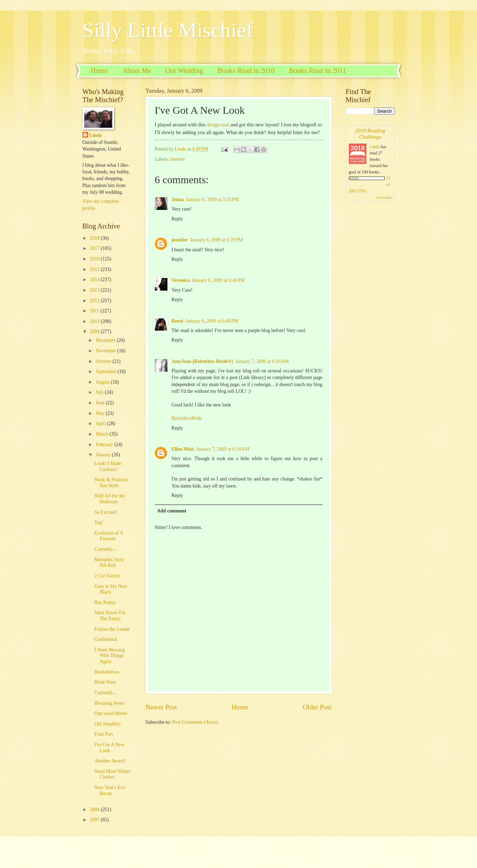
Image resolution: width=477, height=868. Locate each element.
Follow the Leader (112, 629)
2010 (95, 321)
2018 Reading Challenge (370, 134)
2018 (95, 238)
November (106, 351)
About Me (137, 71)
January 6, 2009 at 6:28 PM (216, 240)
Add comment (171, 511)
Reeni (178, 321)
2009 (95, 332)
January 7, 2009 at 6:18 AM (223, 449)
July (100, 392)
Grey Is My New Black (111, 589)
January (104, 455)
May (101, 413)
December (106, 340)
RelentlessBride (187, 418)
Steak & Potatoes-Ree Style (112, 483)
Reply (177, 219)
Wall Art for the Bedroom (110, 499)
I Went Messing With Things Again (110, 656)
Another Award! (110, 761)
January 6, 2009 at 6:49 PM (212, 321)
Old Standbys (108, 724)
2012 (95, 301)
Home (100, 71)
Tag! (99, 522)
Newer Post (161, 707)
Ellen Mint (183, 449)
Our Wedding (184, 71)
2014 (95, 280)
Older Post (317, 707)
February (105, 445)
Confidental (106, 639)
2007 (95, 820)
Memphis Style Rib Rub (109, 563)
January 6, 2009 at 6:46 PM (218, 280)
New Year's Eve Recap (110, 790)
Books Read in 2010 (246, 71)
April (101, 423)
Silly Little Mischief (168, 30)
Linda (96, 135)
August (103, 382)
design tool (218, 125)
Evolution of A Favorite (109, 536)
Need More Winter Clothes (112, 774)
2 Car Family (107, 576)
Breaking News (109, 703)
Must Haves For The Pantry (110, 616)
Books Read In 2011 (317, 71)
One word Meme (111, 713)
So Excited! (106, 512)
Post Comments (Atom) (195, 722)
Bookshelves (107, 672)
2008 (95, 810)
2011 (95, 311)
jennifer (180, 240)
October (104, 361)
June (101, 403)
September (106, 372)
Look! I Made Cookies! (108, 466)
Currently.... (106, 549)
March (102, 434)
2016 (95, 259)
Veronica (181, 280)
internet (178, 159)
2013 (95, 290)
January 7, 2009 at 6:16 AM (262, 361)
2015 (95, 269)
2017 (95, 248)
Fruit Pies (104, 734)
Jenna (178, 200)
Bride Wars (105, 682)
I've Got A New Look (110, 748)
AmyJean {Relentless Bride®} (203, 361)
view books (384, 197)
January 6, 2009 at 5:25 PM (213, 200)
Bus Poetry (105, 602)
